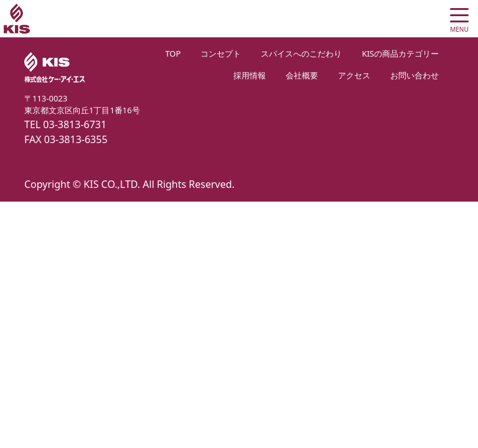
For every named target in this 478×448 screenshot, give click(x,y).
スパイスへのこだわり (301, 54)
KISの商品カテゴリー (400, 54)
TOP (173, 54)
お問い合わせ (415, 75)
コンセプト (221, 54)
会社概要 (302, 75)
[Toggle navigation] (459, 19)
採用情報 (250, 75)
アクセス (354, 75)
